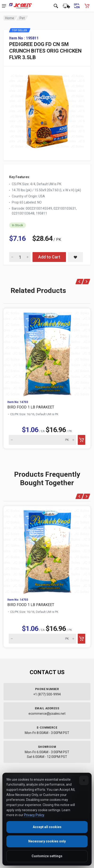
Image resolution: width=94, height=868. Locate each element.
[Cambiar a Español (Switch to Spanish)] (77, 6)
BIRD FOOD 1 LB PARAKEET (31, 407)
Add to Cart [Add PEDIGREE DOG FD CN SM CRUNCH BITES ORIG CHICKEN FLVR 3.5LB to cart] (49, 257)
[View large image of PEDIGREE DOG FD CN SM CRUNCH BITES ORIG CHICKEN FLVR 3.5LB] (47, 110)
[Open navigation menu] (4, 6)
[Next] (86, 282)
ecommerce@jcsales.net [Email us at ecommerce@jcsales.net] (47, 714)
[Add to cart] (82, 440)
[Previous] (80, 282)
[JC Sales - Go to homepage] (20, 6)
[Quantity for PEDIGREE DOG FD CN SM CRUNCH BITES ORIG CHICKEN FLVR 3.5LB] (20, 257)
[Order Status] (66, 6)
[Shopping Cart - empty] (87, 6)
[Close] (84, 780)
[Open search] (56, 6)
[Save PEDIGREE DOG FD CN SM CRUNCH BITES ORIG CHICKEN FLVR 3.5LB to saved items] (75, 257)
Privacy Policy (34, 815)
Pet (22, 18)
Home (10, 18)
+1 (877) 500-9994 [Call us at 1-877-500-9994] (47, 694)
